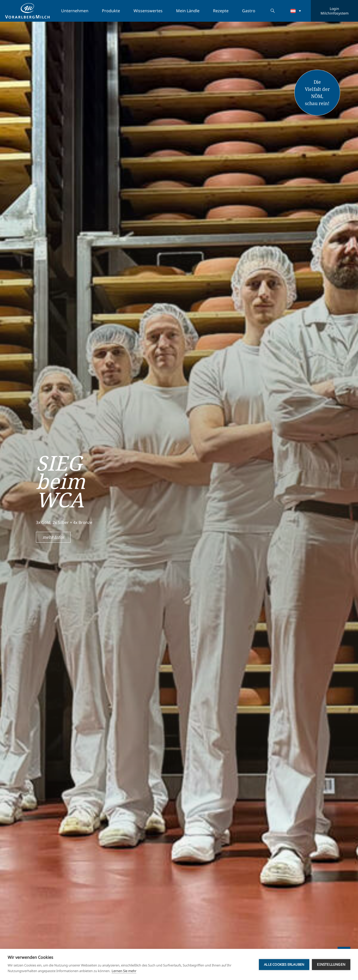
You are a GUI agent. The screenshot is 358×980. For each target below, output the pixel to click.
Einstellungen (331, 964)
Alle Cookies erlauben (284, 964)
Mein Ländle (188, 11)
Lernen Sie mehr (124, 971)
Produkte (111, 11)
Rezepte (221, 11)
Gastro (249, 11)
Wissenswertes (148, 11)
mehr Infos (53, 537)
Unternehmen (75, 11)
